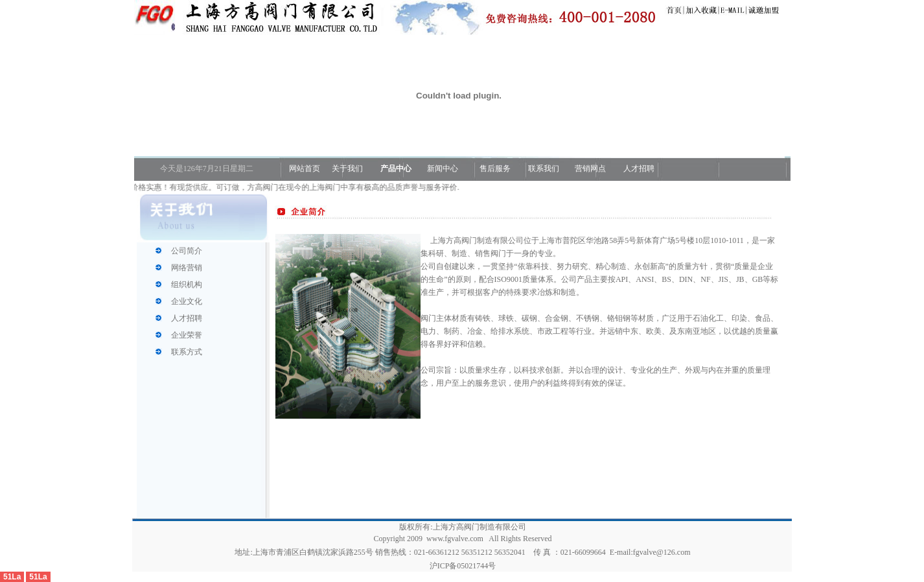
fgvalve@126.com (662, 552)
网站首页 (304, 169)
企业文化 (187, 301)
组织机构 (187, 285)
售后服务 (495, 169)
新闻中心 (443, 169)
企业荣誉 (187, 335)
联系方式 (187, 352)
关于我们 (347, 169)
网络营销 (187, 268)
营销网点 (590, 169)
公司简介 (187, 251)
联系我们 (544, 169)
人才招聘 (638, 169)
